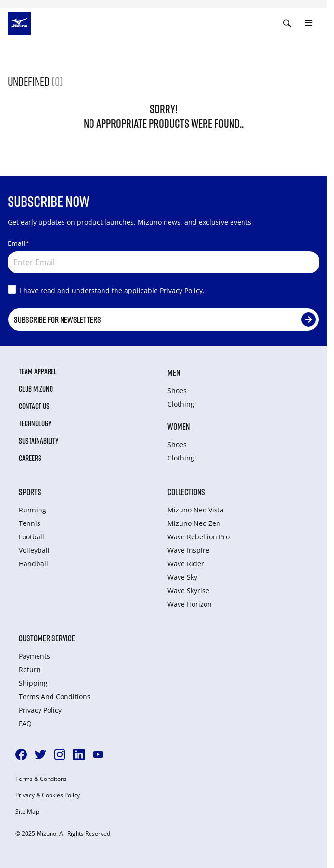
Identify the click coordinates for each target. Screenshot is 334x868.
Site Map (27, 812)
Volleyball (34, 550)
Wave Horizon (190, 604)
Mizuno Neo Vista (196, 510)
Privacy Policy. (182, 290)
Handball (33, 564)
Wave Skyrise (188, 591)
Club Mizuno (36, 389)
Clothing (181, 404)
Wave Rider (186, 564)
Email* (19, 243)
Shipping (33, 683)
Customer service (47, 638)
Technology (35, 423)
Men (174, 372)
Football (32, 537)
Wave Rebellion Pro (199, 537)
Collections (186, 492)
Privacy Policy (40, 710)
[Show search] (287, 23)
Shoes (177, 390)
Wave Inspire (188, 550)
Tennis (30, 523)
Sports (30, 492)
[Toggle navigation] (308, 23)
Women (179, 426)
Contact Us (34, 406)
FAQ (25, 723)
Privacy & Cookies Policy (48, 795)
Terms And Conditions (55, 696)
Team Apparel (38, 371)
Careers (30, 458)
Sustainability (39, 441)
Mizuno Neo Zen (194, 523)
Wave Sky (182, 577)
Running (32, 510)
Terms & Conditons (41, 779)
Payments (34, 656)
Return (30, 670)
